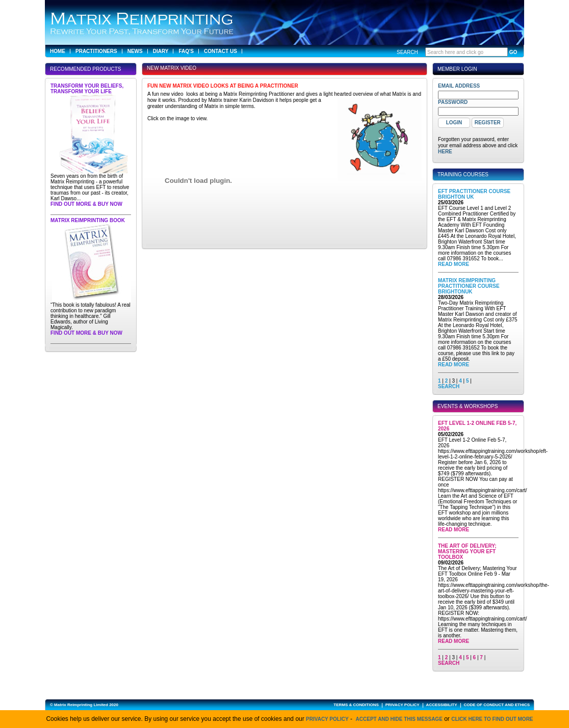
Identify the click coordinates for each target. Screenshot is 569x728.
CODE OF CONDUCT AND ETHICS (497, 705)
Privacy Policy (327, 719)
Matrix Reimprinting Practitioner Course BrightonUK (469, 286)
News (135, 51)
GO (513, 52)
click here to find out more (492, 719)
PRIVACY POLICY (403, 705)
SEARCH (449, 386)
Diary (161, 51)
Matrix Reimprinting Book (88, 220)
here (445, 152)
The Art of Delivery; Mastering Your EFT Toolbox (467, 551)
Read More (454, 264)
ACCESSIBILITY (442, 705)
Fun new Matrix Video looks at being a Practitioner (223, 86)
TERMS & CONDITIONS (356, 705)
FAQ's (186, 51)
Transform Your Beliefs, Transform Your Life (87, 89)
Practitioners (96, 51)
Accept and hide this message (399, 719)
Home (58, 51)
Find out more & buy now (86, 204)
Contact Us (221, 51)
